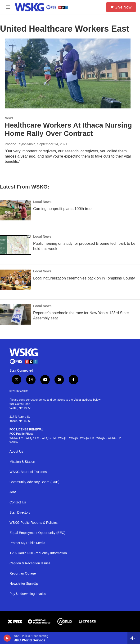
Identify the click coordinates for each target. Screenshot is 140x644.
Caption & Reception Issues (30, 563)
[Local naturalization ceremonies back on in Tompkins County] (15, 280)
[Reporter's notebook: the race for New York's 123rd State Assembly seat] (15, 314)
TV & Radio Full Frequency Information (38, 553)
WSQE (62, 438)
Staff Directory (20, 513)
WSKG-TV (114, 438)
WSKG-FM (16, 438)
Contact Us (18, 502)
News (9, 118)
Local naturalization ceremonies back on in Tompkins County (84, 278)
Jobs (13, 492)
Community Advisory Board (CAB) (34, 482)
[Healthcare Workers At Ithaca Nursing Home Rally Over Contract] (68, 73)
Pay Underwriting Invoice (28, 594)
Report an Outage (23, 573)
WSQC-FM (87, 438)
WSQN (101, 438)
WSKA (14, 442)
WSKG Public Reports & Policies (34, 523)
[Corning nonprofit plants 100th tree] (15, 210)
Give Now (123, 7)
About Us (16, 452)
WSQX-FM (32, 438)
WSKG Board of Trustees (28, 472)
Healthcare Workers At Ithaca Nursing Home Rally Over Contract (68, 129)
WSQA (73, 438)
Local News (42, 202)
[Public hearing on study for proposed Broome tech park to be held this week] (15, 245)
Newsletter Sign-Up (24, 584)
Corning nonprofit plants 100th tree (62, 209)
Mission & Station (22, 462)
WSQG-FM (49, 438)
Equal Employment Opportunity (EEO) (38, 533)
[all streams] (134, 638)
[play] (7, 638)
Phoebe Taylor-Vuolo (20, 144)
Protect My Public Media (27, 543)
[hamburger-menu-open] (8, 7)
